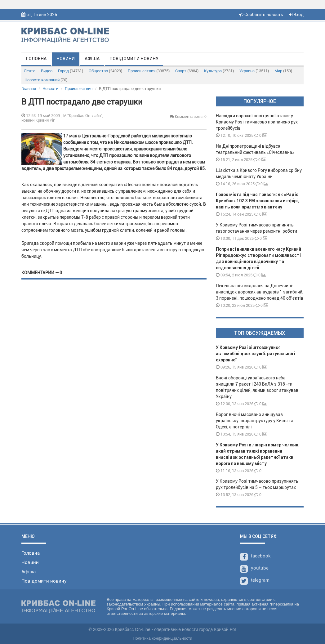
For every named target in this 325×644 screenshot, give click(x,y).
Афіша (92, 59)
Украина (254, 71)
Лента (30, 71)
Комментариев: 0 (188, 116)
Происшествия (149, 71)
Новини (66, 59)
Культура (219, 71)
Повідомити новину (134, 59)
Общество (105, 71)
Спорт (187, 71)
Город (71, 71)
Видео (47, 71)
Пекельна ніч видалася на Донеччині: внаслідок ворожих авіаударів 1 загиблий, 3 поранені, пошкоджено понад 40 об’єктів (260, 292)
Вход (296, 15)
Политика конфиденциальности (162, 638)
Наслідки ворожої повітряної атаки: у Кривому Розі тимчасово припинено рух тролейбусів (257, 122)
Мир (283, 71)
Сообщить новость (261, 15)
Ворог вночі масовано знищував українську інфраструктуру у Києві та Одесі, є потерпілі (255, 421)
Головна (36, 59)
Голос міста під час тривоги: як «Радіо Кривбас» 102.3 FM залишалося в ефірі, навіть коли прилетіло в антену (257, 201)
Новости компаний (46, 80)
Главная (29, 89)
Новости (50, 89)
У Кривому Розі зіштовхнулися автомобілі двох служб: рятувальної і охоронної (256, 354)
